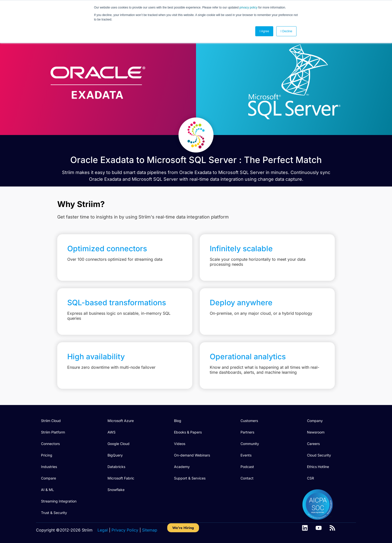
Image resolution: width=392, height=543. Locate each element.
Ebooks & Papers (188, 432)
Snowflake (116, 490)
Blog (178, 421)
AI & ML (47, 490)
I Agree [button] (264, 31)
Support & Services (190, 478)
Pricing (47, 455)
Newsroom (316, 432)
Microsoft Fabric (121, 478)
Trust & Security (54, 513)
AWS (111, 432)
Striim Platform (53, 432)
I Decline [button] (286, 31)
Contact (247, 478)
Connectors (50, 444)
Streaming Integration (59, 501)
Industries (49, 467)
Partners (247, 432)
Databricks (116, 467)
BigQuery (115, 455)
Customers (249, 421)
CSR (310, 478)
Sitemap (150, 530)
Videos (180, 444)
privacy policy (248, 7)
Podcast (247, 467)
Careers (313, 444)
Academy (182, 467)
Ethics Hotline (318, 467)
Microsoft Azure (121, 421)
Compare (48, 478)
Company (315, 421)
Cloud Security (319, 455)
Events (246, 455)
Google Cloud (118, 444)
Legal (103, 530)
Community (250, 444)
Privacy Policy (125, 530)
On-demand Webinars (192, 455)
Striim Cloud (51, 421)
